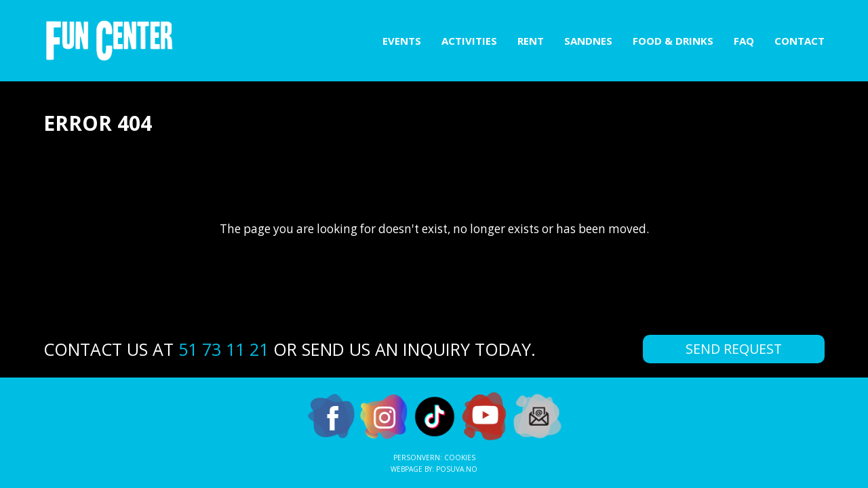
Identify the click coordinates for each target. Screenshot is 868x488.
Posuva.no (457, 469)
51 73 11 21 (223, 349)
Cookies (460, 457)
